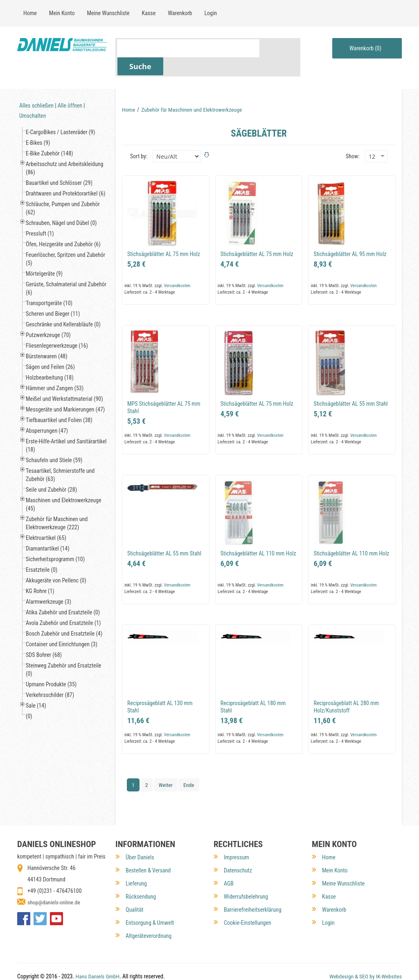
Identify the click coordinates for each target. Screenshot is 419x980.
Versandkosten (177, 267)
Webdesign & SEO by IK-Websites (365, 958)
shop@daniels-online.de (54, 878)
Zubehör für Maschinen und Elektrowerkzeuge (193, 91)
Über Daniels (140, 833)
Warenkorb (334, 885)
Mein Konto (335, 846)
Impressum (237, 833)
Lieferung (136, 859)
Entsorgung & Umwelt (150, 898)
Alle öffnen (70, 87)
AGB (229, 859)
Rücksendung (141, 872)
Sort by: (139, 137)
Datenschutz (238, 846)
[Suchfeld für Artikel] (188, 48)
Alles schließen (36, 87)
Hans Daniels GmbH (98, 958)
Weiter (166, 766)
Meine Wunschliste (343, 859)
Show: (353, 137)
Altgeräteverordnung (149, 911)
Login (328, 898)
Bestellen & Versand (148, 846)
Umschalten (33, 97)
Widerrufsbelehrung (246, 872)
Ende (189, 766)
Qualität (134, 885)
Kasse (329, 872)
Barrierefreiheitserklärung (253, 885)
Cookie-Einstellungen (248, 898)
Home (129, 91)
